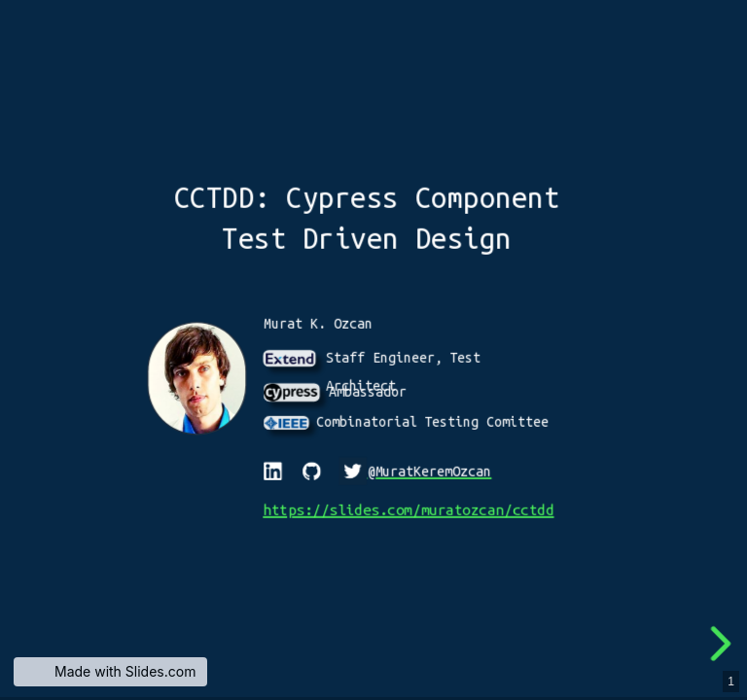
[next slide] (722, 644)
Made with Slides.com (125, 671)
